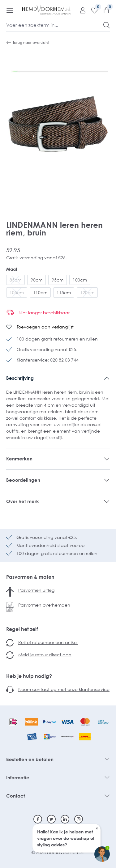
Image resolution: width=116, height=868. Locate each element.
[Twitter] (51, 819)
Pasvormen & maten (30, 577)
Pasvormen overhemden (44, 605)
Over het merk (23, 501)
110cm (40, 292)
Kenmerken (19, 459)
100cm (80, 280)
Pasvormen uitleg (36, 590)
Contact (16, 796)
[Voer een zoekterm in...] (55, 25)
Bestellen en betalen (30, 759)
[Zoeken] (107, 25)
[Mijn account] (80, 10)
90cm (37, 280)
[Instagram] (79, 819)
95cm (58, 280)
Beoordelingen (23, 480)
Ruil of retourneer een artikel (48, 642)
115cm (64, 292)
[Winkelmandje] (104, 10)
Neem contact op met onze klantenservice (64, 689)
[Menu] (10, 10)
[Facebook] (38, 819)
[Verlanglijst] (92, 10)
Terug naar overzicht (28, 43)
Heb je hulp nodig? (29, 676)
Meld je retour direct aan (45, 655)
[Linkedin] (65, 819)
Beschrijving (20, 378)
